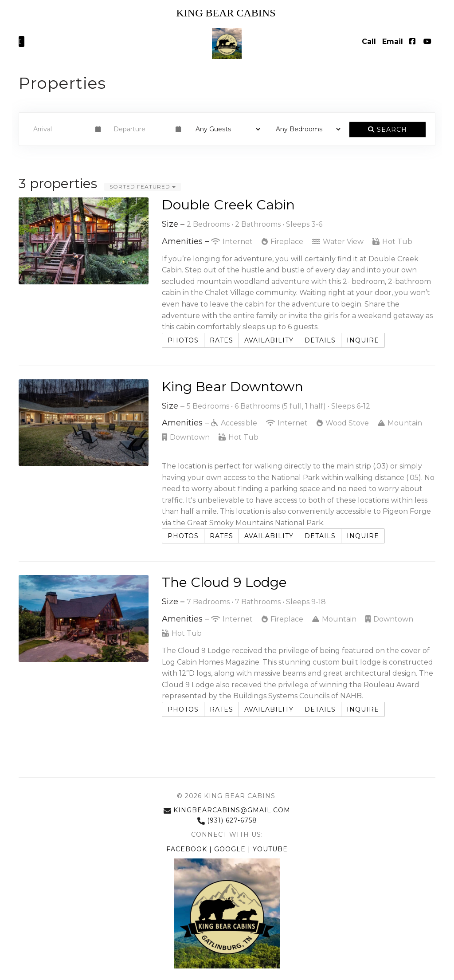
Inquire (363, 340)
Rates (221, 340)
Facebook (188, 849)
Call (369, 41)
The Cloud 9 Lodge (224, 582)
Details (320, 340)
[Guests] (225, 129)
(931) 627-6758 (227, 820)
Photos (183, 340)
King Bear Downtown (233, 387)
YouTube (270, 849)
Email (393, 41)
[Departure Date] (141, 129)
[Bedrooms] (305, 129)
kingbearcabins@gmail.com (227, 810)
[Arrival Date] (61, 129)
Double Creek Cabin (228, 205)
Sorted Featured (143, 187)
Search (387, 130)
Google (231, 849)
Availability (269, 340)
